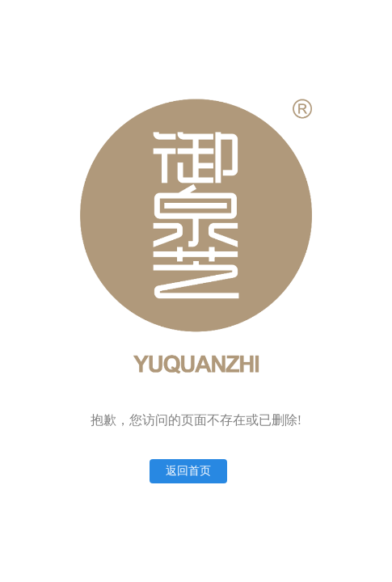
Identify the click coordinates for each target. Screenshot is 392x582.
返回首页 (188, 471)
